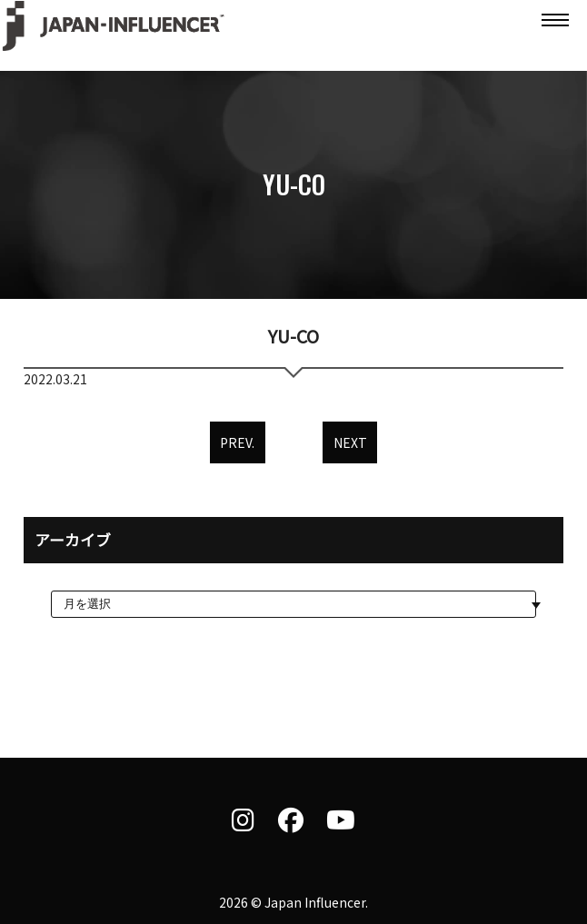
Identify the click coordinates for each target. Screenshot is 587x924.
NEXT (350, 442)
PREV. (237, 442)
